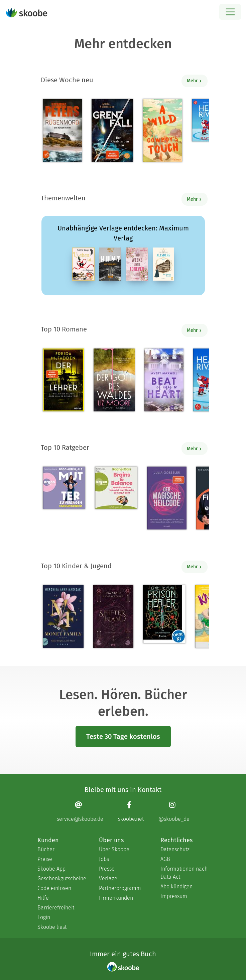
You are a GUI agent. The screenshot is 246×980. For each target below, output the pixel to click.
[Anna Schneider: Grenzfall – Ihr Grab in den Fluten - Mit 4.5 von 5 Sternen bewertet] (112, 130)
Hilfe (43, 898)
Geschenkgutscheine (61, 878)
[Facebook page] (131, 811)
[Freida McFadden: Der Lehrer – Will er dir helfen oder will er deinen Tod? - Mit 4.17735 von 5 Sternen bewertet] (63, 380)
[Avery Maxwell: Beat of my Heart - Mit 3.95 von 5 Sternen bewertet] (164, 380)
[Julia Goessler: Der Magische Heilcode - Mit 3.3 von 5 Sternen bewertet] (167, 498)
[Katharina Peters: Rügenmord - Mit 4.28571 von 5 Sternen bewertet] (62, 130)
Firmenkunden (116, 898)
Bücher (46, 849)
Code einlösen (54, 888)
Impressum (174, 896)
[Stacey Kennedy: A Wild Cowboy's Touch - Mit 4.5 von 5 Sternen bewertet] (162, 130)
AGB (165, 859)
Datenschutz (175, 849)
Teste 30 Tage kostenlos (123, 737)
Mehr (194, 81)
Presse (107, 869)
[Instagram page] (174, 811)
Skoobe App (51, 869)
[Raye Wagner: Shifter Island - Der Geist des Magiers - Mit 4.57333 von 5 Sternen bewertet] (113, 616)
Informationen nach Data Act (184, 873)
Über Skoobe (114, 849)
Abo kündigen (176, 887)
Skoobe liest (52, 927)
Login (44, 917)
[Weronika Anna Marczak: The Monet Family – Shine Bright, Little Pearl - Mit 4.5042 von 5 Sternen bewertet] (63, 616)
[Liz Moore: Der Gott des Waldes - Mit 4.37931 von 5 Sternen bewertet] (114, 380)
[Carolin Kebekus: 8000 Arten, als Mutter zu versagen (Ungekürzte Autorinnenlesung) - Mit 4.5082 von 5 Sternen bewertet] (64, 488)
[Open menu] (230, 12)
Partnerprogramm (120, 888)
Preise (45, 859)
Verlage (108, 878)
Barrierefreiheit (56, 908)
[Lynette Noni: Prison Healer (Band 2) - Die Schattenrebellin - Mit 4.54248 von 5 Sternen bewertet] (164, 614)
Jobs (104, 859)
